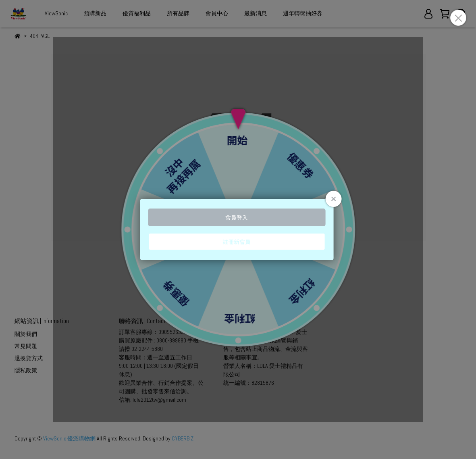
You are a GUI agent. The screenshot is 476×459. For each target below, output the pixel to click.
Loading (238, 229)
